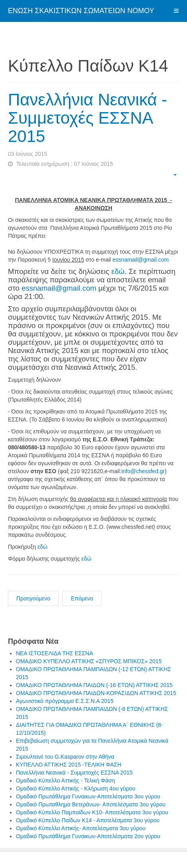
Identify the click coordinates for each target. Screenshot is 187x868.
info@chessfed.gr (143, 471)
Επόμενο (82, 598)
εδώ (118, 271)
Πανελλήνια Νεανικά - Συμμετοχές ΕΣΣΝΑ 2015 (88, 118)
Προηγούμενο (33, 598)
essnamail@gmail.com (141, 260)
